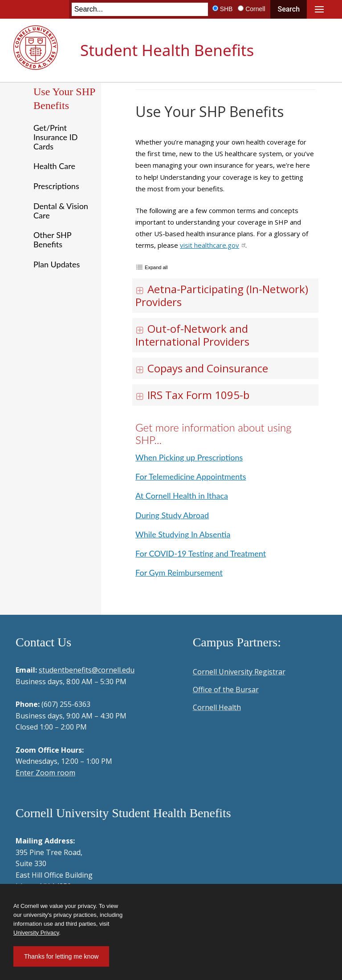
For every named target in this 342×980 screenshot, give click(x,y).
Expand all (156, 267)
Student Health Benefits (167, 50)
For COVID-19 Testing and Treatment (201, 553)
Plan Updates (57, 264)
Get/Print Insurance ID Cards (55, 137)
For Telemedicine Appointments (191, 476)
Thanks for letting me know (61, 956)
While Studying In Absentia (183, 534)
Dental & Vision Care (61, 211)
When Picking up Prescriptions (189, 457)
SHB (226, 9)
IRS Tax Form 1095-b (192, 395)
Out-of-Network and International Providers (192, 335)
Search (289, 9)
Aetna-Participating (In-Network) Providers (222, 295)
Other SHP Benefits (52, 240)
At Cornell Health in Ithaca (182, 496)
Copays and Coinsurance (202, 368)
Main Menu (319, 9)
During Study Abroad (172, 515)
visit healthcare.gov (213, 245)
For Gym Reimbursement (179, 573)
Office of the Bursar (226, 690)
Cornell (255, 9)
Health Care (54, 166)
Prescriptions (56, 186)
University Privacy (36, 933)
